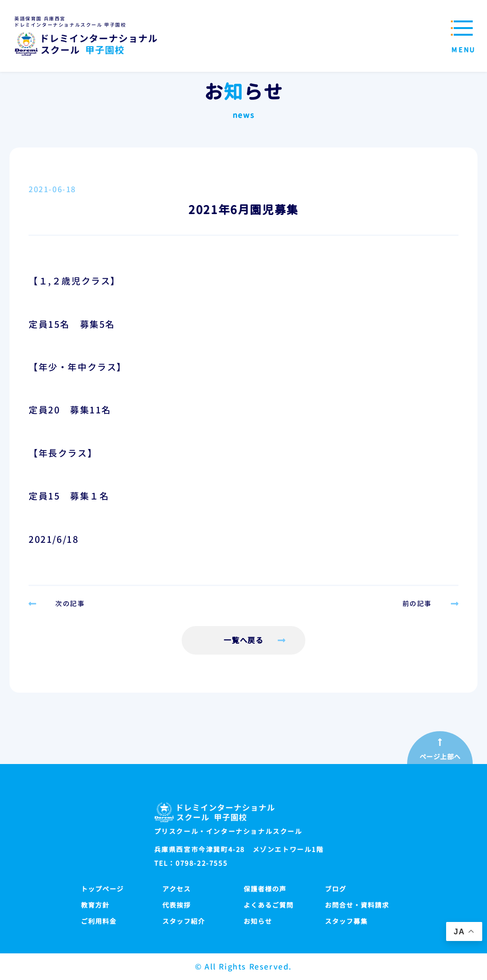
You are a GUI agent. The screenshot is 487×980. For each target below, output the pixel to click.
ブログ (336, 889)
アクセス (176, 889)
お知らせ (258, 921)
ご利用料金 (99, 921)
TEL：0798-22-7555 (191, 863)
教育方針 (95, 905)
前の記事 (417, 604)
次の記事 (70, 604)
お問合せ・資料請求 (357, 905)
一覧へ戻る (244, 640)
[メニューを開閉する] (461, 36)
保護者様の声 (265, 889)
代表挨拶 (176, 905)
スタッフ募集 (346, 921)
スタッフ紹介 (184, 921)
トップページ (102, 889)
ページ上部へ (440, 757)
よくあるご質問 (268, 905)
